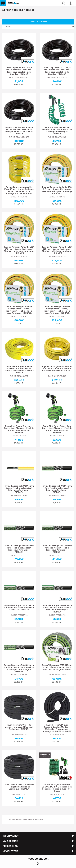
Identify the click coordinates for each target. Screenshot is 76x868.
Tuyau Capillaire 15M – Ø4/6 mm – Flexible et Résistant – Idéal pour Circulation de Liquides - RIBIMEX (19, 71)
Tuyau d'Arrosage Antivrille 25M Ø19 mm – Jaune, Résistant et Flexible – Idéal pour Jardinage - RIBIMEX (19, 250)
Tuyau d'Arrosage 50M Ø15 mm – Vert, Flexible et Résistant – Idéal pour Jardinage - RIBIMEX (57, 609)
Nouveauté (45, 755)
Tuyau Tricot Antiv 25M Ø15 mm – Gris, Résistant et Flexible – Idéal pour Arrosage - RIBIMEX (57, 667)
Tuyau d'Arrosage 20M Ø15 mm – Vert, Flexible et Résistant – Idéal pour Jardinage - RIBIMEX (57, 489)
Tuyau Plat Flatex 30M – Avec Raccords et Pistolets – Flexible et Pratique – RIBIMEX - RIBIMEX (57, 429)
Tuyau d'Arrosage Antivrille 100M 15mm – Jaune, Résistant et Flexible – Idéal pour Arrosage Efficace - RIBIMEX (19, 190)
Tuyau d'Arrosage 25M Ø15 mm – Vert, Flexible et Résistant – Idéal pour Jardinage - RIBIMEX (19, 549)
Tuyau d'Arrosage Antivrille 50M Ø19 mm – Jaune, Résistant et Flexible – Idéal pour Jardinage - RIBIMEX (57, 310)
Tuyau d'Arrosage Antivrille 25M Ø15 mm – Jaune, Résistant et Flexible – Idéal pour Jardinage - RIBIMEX (57, 190)
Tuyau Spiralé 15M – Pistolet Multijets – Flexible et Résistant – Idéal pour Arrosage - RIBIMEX (57, 131)
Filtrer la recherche (38, 22)
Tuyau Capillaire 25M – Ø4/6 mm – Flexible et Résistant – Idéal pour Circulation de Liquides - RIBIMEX (57, 71)
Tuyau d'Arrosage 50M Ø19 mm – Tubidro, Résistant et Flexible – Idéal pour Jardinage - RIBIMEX (19, 668)
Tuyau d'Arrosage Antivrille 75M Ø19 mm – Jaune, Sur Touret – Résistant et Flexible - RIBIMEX (57, 369)
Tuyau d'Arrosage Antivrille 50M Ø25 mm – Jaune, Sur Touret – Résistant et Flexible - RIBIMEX (19, 370)
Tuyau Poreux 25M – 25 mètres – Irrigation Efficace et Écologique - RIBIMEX (19, 787)
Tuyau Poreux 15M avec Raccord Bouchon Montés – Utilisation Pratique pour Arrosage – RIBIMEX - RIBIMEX (57, 728)
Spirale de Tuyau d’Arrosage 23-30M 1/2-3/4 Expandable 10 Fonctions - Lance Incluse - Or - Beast (57, 788)
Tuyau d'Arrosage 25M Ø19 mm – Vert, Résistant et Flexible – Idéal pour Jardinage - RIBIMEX (57, 549)
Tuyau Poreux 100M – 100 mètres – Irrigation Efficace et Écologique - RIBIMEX (19, 727)
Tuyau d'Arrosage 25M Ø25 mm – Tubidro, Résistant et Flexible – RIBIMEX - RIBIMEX (19, 608)
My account (10, 841)
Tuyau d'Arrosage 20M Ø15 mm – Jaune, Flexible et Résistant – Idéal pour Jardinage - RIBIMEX (19, 489)
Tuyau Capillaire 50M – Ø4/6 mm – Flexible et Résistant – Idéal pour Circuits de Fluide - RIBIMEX (19, 131)
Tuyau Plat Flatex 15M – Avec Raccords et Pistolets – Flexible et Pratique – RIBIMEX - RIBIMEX (19, 429)
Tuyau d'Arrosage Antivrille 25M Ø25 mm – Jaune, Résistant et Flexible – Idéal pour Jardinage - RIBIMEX (57, 250)
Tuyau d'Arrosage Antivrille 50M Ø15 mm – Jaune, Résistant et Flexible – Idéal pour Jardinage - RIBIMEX (19, 310)
